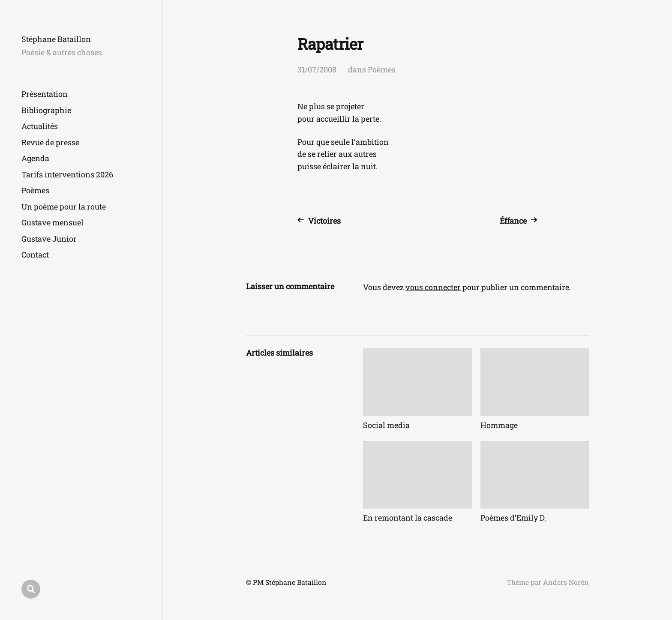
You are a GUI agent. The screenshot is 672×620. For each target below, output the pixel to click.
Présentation (45, 94)
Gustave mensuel (52, 222)
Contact (35, 255)
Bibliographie (46, 110)
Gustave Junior (49, 239)
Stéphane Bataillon (56, 39)
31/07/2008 (317, 69)
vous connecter (433, 287)
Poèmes (35, 190)
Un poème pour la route (64, 207)
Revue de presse (50, 142)
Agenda (35, 158)
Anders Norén (566, 582)
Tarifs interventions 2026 (67, 174)
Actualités (40, 126)
